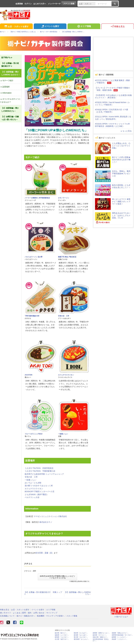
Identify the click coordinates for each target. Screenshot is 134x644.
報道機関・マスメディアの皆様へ (51, 616)
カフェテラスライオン (66, 375)
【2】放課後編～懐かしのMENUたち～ (78, 593)
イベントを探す (50, 27)
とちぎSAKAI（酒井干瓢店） (37, 494)
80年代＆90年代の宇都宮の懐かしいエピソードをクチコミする (57, 577)
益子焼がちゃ (7, 57)
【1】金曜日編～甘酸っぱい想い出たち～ (10, 118)
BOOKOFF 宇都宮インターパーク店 (40, 491)
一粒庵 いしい (63, 434)
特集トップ (57, 592)
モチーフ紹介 (7, 80)
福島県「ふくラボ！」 (62, 635)
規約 (30, 613)
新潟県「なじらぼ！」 (81, 635)
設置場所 (5, 87)
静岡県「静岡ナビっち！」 (101, 633)
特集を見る (118, 27)
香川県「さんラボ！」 (81, 637)
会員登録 (19, 4)
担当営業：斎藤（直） (45, 553)
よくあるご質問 (19, 613)
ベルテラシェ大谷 (32, 497)
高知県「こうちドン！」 (120, 639)
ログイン (28, 4)
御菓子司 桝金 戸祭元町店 (67, 257)
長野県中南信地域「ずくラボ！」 (123, 635)
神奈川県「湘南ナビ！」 (101, 637)
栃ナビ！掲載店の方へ (26, 616)
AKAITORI (29, 375)
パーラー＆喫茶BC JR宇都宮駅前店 (37, 198)
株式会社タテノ (46, 522)
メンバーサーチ (54, 4)
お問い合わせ (39, 613)
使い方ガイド (5, 613)
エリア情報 (84, 27)
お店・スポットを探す (16, 27)
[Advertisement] (113, 54)
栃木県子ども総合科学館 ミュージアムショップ (44, 474)
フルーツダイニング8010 (34, 434)
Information (6, 93)
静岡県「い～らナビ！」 (120, 637)
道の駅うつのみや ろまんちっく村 (39, 486)
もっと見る (126, 131)
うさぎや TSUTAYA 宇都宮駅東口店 (40, 471)
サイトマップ (52, 613)
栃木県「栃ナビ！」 (61, 633)
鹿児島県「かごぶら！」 (82, 639)
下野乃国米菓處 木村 (32, 316)
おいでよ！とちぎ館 (33, 483)
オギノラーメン (64, 198)
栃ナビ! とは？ (121, 617)
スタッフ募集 (72, 616)
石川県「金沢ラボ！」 (62, 639)
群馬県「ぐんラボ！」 (62, 637)
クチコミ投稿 (69, 4)
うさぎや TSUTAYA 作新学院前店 (39, 468)
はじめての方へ (40, 4)
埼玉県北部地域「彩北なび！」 (101, 640)
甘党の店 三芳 (64, 316)
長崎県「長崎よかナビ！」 (120, 633)
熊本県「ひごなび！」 (81, 633)
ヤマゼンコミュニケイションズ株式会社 (50, 516)
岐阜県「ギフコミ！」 (100, 635)
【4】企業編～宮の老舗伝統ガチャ (37, 593)
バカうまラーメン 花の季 (34, 257)
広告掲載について (7, 616)
